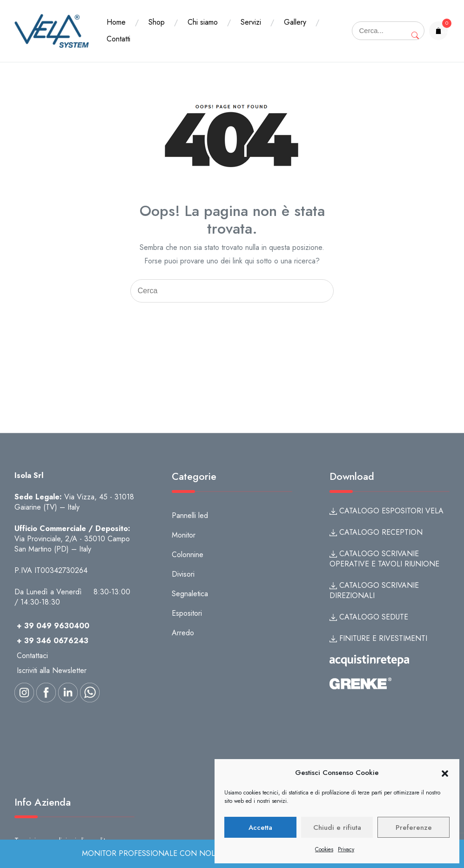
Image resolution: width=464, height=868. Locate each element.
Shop (157, 22)
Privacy (346, 849)
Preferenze (414, 828)
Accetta (260, 828)
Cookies (324, 849)
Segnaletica (190, 594)
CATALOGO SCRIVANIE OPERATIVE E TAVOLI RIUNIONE (384, 559)
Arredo (183, 633)
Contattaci (32, 656)
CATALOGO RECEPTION (376, 532)
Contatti (118, 39)
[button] (445, 773)
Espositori (187, 613)
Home (116, 22)
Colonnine (188, 555)
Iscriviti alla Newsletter (52, 670)
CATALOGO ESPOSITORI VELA (387, 511)
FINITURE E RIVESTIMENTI (378, 638)
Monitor (184, 535)
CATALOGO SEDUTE (369, 617)
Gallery (295, 22)
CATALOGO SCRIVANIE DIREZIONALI (374, 590)
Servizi (251, 22)
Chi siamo (203, 22)
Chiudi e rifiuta (337, 828)
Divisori (183, 574)
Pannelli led (190, 515)
